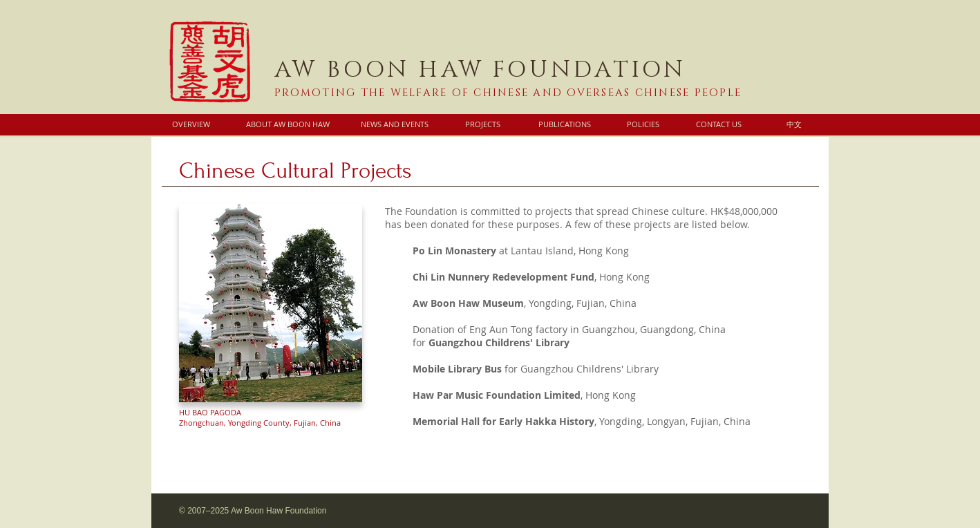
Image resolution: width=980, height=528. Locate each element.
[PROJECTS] (483, 124)
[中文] (794, 124)
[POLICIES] (643, 124)
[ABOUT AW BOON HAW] (288, 124)
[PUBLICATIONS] (564, 124)
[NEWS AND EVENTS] (394, 124)
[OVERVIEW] (191, 124)
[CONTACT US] (718, 124)
